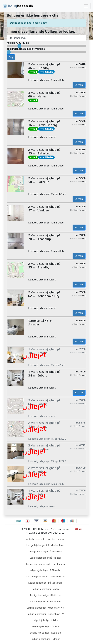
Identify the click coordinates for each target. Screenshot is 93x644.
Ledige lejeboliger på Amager (45, 558)
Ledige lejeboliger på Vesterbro (45, 583)
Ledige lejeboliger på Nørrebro (45, 570)
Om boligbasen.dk (35, 539)
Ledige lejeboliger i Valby (45, 589)
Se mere (79, 85)
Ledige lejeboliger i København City (45, 576)
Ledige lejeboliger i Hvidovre (45, 595)
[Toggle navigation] (86, 6)
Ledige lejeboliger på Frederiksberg (45, 564)
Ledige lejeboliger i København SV (45, 614)
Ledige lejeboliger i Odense (45, 639)
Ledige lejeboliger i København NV (45, 608)
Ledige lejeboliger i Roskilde (45, 633)
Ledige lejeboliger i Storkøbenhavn (45, 545)
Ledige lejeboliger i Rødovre (45, 601)
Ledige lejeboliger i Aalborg (45, 626)
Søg (11, 57)
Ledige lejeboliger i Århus (45, 620)
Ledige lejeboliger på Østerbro (45, 551)
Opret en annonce (56, 539)
